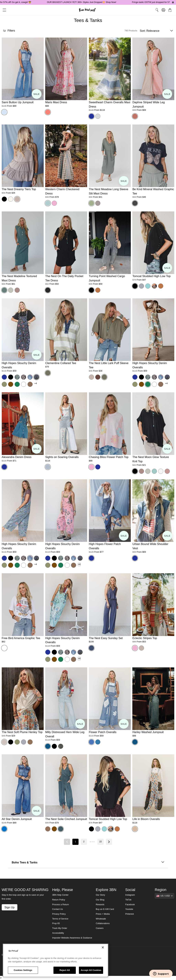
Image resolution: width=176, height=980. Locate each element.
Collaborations (103, 923)
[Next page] (109, 842)
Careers (100, 928)
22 (101, 842)
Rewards (100, 905)
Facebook (130, 905)
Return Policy (59, 900)
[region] (56, 960)
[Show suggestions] (164, 896)
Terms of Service (60, 919)
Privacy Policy (59, 914)
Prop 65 (56, 923)
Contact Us (58, 909)
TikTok (128, 900)
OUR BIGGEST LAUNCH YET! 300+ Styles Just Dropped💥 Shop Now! (92, 2)
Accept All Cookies (91, 970)
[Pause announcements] (173, 2)
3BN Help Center (60, 895)
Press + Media (103, 914)
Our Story (100, 895)
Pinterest (130, 914)
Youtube (129, 909)
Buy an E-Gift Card (105, 909)
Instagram (130, 895)
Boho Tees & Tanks (88, 863)
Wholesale (101, 919)
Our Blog (100, 900)
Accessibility (58, 933)
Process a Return (61, 905)
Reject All (65, 970)
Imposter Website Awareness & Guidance (72, 938)
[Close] (103, 947)
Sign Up (9, 907)
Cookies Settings (23, 970)
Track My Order (60, 928)
